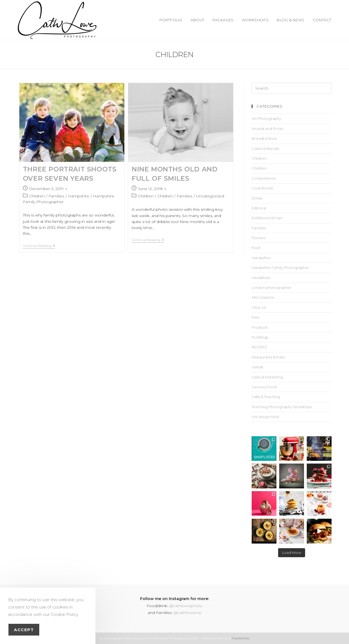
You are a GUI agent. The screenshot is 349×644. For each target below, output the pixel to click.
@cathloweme (187, 613)
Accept (24, 630)
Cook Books (262, 188)
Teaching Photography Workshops (282, 407)
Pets (255, 317)
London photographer (272, 287)
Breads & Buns (264, 138)
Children (37, 196)
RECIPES (259, 347)
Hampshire (79, 196)
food (256, 248)
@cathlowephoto (186, 606)
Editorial (259, 208)
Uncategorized (210, 196)
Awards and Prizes (267, 129)
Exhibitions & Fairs (267, 218)
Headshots (261, 278)
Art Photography (266, 118)
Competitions (264, 178)
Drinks (257, 198)
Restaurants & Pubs (268, 357)
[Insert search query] (292, 88)
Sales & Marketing (267, 377)
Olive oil (259, 307)
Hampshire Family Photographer (280, 268)
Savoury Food (264, 387)
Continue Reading (39, 246)
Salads (257, 367)
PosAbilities (241, 638)
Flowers (258, 238)
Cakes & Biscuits (265, 149)
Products (260, 327)
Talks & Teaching (266, 397)
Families (56, 196)
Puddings (260, 337)
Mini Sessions (263, 297)
